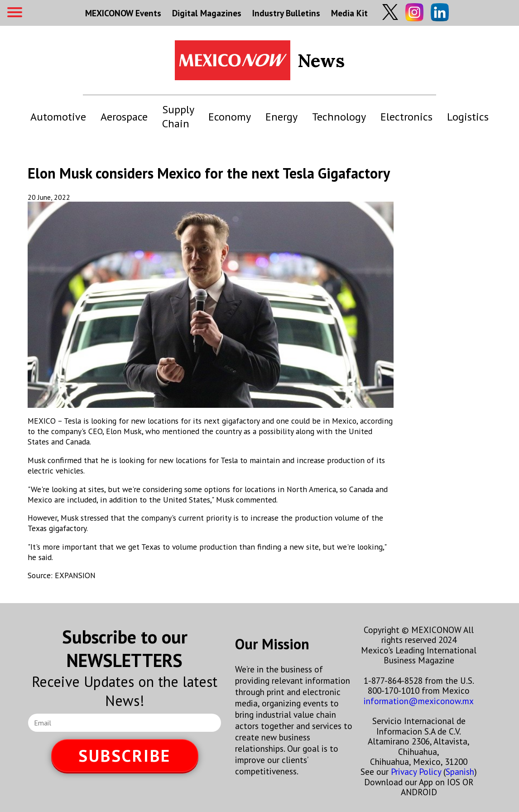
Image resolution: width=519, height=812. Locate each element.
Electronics (406, 117)
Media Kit (349, 13)
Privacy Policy (416, 771)
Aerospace (124, 117)
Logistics (468, 117)
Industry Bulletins (286, 13)
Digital (207, 13)
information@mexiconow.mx (419, 701)
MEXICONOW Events (123, 13)
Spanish (460, 771)
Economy (230, 117)
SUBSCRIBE (125, 756)
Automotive (58, 117)
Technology (339, 117)
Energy (281, 117)
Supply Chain (178, 116)
